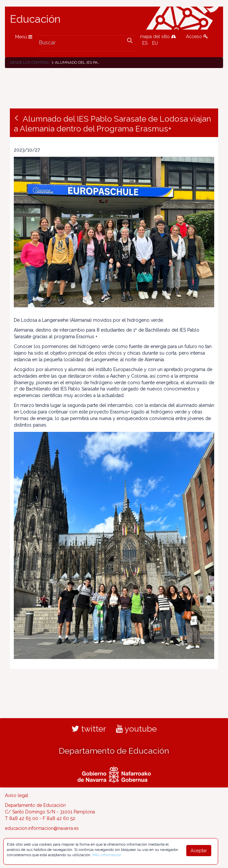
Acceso (197, 36)
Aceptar (199, 851)
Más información (107, 855)
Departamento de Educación (114, 751)
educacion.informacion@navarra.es (42, 828)
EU (155, 43)
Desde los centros (29, 62)
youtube (136, 729)
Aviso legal (17, 795)
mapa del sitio (158, 36)
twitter (89, 729)
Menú (24, 37)
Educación (35, 19)
